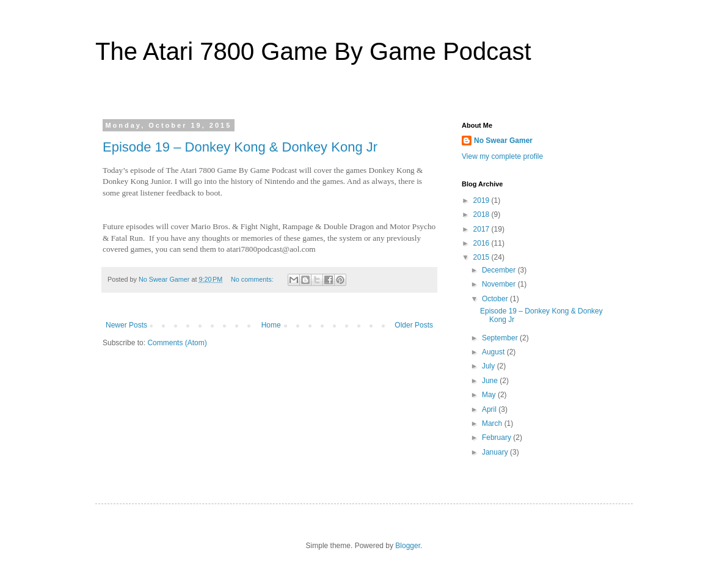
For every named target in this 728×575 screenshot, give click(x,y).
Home (271, 325)
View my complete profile (502, 156)
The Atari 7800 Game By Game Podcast (313, 51)
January (496, 452)
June (491, 381)
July (490, 366)
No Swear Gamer (503, 141)
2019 (482, 200)
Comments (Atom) (177, 343)
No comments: (253, 279)
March (493, 423)
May (490, 395)
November (500, 284)
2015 (482, 257)
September (501, 338)
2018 (482, 214)
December (500, 270)
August (494, 352)
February (497, 438)
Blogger (408, 546)
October (496, 299)
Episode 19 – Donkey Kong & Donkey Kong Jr (240, 147)
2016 (482, 243)
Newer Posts (126, 325)
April (490, 409)
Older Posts (414, 325)
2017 (482, 229)
